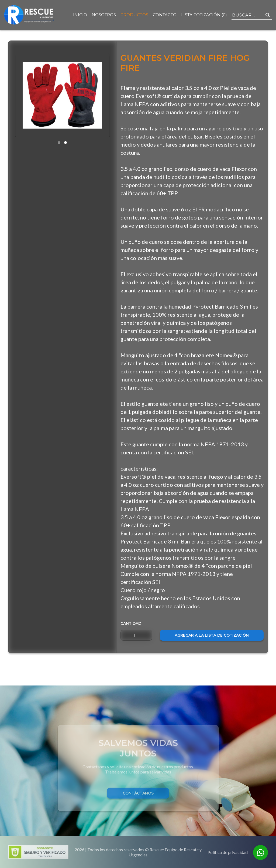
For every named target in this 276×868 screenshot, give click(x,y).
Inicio (80, 15)
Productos (134, 15)
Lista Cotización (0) (204, 15)
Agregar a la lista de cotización (212, 635)
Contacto (165, 15)
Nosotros (104, 15)
